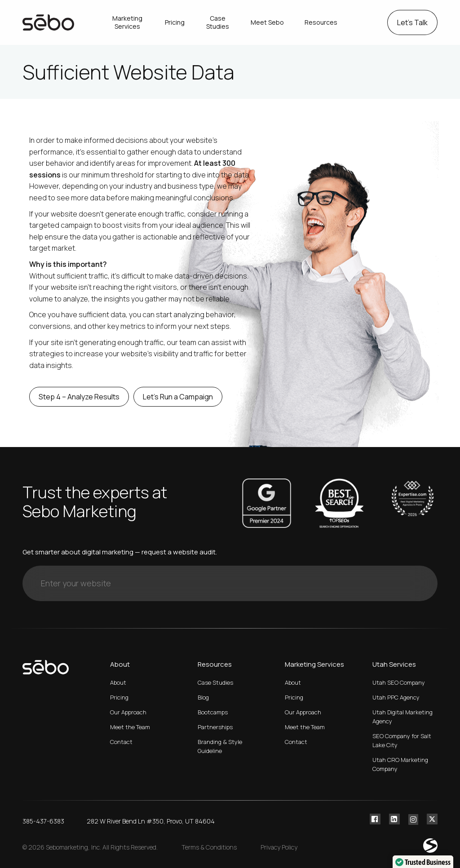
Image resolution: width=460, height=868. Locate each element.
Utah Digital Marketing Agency (402, 717)
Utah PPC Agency (396, 697)
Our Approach (128, 712)
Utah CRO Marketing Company (400, 764)
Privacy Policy (279, 847)
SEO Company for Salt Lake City (402, 740)
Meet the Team (130, 727)
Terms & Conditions (209, 847)
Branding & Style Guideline (220, 746)
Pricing (119, 697)
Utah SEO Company (399, 682)
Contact (121, 742)
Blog (203, 697)
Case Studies (215, 682)
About (118, 682)
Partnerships (215, 727)
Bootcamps (213, 712)
